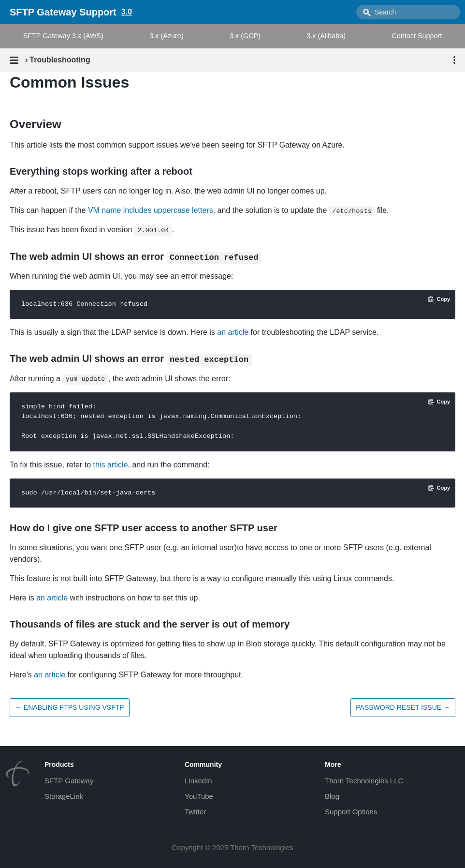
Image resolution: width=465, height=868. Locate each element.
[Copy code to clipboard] (439, 299)
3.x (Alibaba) (326, 36)
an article (233, 332)
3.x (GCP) (245, 36)
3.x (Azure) (166, 36)
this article (111, 465)
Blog (332, 796)
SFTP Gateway (69, 781)
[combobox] (408, 12)
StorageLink (64, 796)
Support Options (351, 812)
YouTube (199, 796)
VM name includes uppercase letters (151, 210)
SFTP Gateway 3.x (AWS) (63, 36)
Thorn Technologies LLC (364, 781)
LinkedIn (198, 781)
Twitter (195, 812)
